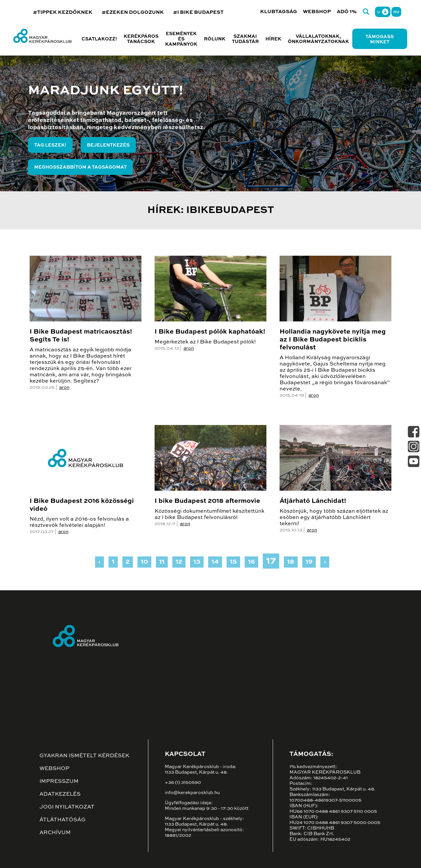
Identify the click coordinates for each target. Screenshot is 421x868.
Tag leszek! (50, 145)
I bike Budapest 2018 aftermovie (207, 501)
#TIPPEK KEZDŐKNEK (63, 12)
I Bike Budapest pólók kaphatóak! (210, 332)
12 (179, 562)
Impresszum (59, 782)
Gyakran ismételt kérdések (84, 756)
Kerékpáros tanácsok (141, 39)
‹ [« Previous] (99, 562)
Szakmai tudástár (245, 39)
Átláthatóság (62, 820)
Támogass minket (380, 39)
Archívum (55, 833)
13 (197, 562)
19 (309, 562)
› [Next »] (325, 562)
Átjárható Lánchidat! (313, 501)
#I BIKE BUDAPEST (198, 12)
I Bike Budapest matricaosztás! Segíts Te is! (81, 336)
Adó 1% (347, 12)
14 (215, 562)
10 (144, 562)
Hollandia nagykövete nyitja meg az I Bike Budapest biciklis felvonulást (333, 340)
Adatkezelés (60, 794)
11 (162, 562)
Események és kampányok (181, 39)
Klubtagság (279, 12)
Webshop (317, 12)
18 (291, 562)
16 (251, 562)
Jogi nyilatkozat (67, 807)
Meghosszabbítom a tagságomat (80, 167)
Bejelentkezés (108, 145)
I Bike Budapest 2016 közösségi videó (82, 505)
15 (233, 562)
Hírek (273, 39)
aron (64, 387)
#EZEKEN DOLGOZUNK (133, 12)
